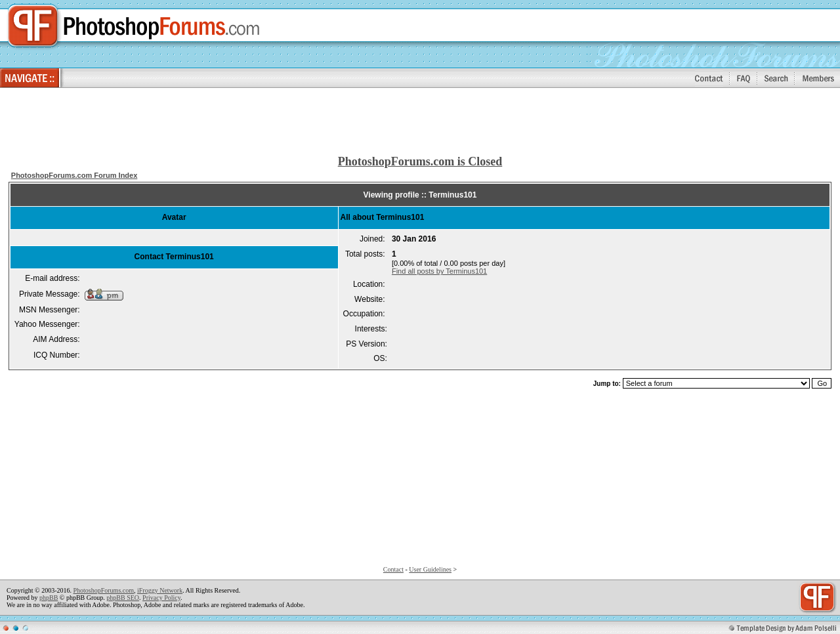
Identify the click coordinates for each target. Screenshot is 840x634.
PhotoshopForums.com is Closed (420, 161)
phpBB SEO (123, 598)
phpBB (49, 598)
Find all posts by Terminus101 (439, 271)
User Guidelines (430, 569)
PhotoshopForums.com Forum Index (74, 175)
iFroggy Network (160, 590)
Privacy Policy (161, 598)
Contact (393, 569)
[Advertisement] (420, 122)
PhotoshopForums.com (103, 590)
